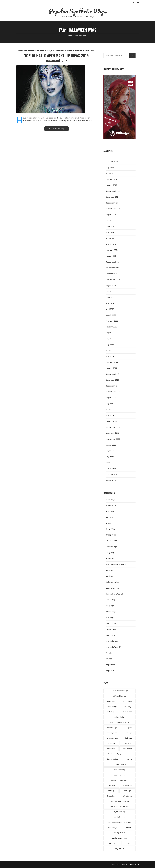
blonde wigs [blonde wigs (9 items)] (112, 707)
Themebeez (134, 865)
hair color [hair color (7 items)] (112, 743)
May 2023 (110, 303)
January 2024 (111, 256)
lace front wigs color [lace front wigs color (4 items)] (120, 780)
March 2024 (111, 244)
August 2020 (111, 445)
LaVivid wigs (111, 600)
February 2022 (112, 362)
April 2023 (110, 309)
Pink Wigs (68, 51)
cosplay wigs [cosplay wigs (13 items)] (112, 733)
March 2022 (111, 356)
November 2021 (112, 380)
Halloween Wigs (57, 51)
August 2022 (111, 333)
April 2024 (110, 238)
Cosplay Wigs (45, 51)
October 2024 (112, 203)
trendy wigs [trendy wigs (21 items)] (112, 827)
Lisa (65, 60)
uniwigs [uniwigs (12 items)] (129, 827)
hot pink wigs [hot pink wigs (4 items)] (112, 759)
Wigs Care (110, 671)
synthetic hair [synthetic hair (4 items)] (127, 796)
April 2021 (110, 410)
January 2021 (111, 421)
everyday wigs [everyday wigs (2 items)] (112, 738)
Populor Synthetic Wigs (77, 11)
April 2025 (110, 173)
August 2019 (111, 480)
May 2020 (110, 457)
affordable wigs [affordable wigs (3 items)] (120, 696)
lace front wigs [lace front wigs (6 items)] (119, 775)
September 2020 (113, 439)
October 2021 (111, 386)
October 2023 (112, 274)
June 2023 (110, 297)
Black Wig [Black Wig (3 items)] (111, 701)
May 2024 (110, 232)
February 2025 (112, 179)
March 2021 (110, 415)
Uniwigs (109, 659)
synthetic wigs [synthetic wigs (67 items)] (120, 817)
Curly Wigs (110, 553)
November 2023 (112, 268)
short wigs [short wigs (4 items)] (111, 796)
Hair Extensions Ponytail (116, 564)
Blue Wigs (110, 511)
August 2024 (111, 215)
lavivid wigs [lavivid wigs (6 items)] (111, 785)
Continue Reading (57, 129)
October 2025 (112, 162)
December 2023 (113, 262)
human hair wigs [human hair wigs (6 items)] (119, 764)
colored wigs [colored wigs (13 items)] (119, 717)
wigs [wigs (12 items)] (129, 843)
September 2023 (113, 280)
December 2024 (113, 191)
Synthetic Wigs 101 (113, 647)
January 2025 (111, 185)
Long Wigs (110, 606)
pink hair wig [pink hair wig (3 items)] (127, 785)
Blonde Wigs (111, 505)
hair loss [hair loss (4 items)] (128, 743)
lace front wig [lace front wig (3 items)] (119, 770)
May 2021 (109, 404)
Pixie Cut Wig (111, 623)
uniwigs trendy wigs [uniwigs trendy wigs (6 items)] (119, 838)
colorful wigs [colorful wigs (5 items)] (112, 728)
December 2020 (113, 427)
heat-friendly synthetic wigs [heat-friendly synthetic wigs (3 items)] (120, 754)
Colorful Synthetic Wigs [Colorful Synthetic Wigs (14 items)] (120, 722)
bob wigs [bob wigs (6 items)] (111, 712)
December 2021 (112, 374)
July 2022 (110, 339)
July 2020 (110, 451)
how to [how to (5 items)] (129, 759)
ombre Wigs (111, 612)
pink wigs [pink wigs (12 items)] (128, 791)
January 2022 (111, 368)
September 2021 (113, 392)
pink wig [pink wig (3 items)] (111, 791)
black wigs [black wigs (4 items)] (128, 701)
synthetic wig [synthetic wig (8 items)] (120, 812)
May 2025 (110, 167)
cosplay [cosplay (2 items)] (129, 728)
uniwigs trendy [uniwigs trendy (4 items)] (120, 833)
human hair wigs (113, 588)
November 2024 (113, 197)
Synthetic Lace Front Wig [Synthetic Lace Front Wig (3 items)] (119, 801)
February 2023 (112, 321)
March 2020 (111, 469)
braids (108, 523)
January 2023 (111, 327)
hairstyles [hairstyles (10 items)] (111, 749)
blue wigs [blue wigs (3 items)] (128, 707)
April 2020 (110, 463)
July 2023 (110, 291)
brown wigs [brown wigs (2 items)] (127, 712)
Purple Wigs (78, 51)
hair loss (109, 570)
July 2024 (110, 221)
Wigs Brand (110, 665)
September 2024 (113, 209)
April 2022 (110, 350)
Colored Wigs (33, 51)
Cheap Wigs (111, 535)
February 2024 (112, 250)
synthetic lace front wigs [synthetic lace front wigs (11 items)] (119, 806)
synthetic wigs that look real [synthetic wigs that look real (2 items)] (119, 822)
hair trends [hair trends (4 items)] (127, 749)
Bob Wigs (110, 517)
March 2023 (111, 315)
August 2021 (111, 398)
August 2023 (111, 286)
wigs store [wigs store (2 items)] (120, 849)
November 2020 (112, 433)
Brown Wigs (111, 529)
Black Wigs (23, 51)
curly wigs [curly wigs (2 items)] (128, 733)
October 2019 (111, 474)
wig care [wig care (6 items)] (112, 843)
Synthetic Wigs (89, 51)
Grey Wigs (110, 559)
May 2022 (110, 345)
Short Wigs (110, 635)
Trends (109, 653)
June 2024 (110, 227)
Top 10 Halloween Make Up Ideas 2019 (57, 55)
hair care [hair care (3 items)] (129, 738)
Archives (108, 151)
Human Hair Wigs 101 (114, 594)
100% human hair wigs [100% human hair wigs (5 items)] (120, 691)
